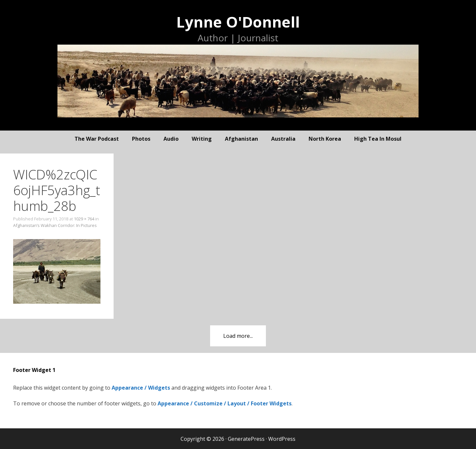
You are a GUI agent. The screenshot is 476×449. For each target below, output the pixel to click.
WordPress (282, 439)
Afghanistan (241, 139)
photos (141, 139)
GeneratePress (246, 439)
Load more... (238, 336)
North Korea (325, 139)
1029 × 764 (84, 219)
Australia (283, 139)
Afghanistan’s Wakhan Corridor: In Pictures (55, 225)
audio (171, 139)
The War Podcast (97, 139)
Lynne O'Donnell (238, 22)
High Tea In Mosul (378, 139)
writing (202, 139)
